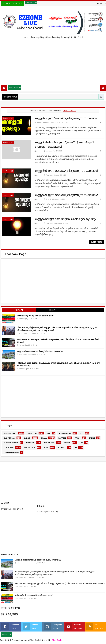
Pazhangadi (49, 443)
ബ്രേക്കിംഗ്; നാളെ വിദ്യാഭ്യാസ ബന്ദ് (35, 316)
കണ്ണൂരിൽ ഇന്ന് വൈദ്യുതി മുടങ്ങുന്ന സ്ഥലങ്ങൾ (66, 118)
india (46, 448)
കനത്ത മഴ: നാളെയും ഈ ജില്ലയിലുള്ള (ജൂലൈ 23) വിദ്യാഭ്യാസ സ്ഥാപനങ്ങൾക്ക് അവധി (60, 583)
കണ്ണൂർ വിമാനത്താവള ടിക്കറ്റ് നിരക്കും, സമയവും (40, 351)
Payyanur (30, 443)
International (65, 433)
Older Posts (96, 242)
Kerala (44, 438)
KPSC (81, 433)
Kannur (27, 438)
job (75, 448)
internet (62, 448)
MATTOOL (62, 438)
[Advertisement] (53, 61)
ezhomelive (9, 448)
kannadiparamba (11, 452)
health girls (30, 448)
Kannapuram (9, 438)
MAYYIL (77, 438)
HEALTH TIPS (32, 433)
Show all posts (69, 111)
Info (48, 433)
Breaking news (10, 433)
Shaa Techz (35, 640)
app (81, 443)
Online (92, 438)
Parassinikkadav (11, 443)
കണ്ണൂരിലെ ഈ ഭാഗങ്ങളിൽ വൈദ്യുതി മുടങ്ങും (65, 219)
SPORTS (67, 443)
